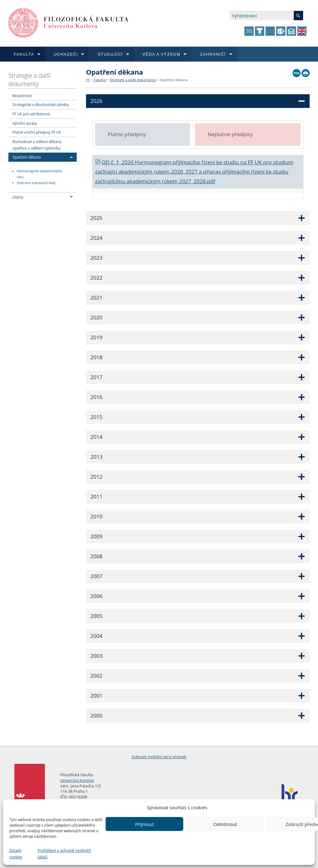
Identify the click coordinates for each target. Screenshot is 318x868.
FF (88, 80)
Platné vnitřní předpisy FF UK (37, 132)
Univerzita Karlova (77, 780)
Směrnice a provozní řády (36, 183)
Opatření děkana (27, 157)
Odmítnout (225, 824)
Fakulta (100, 80)
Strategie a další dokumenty (30, 80)
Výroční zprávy (25, 123)
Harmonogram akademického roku (39, 174)
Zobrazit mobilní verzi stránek (159, 757)
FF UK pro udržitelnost (31, 114)
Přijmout (144, 824)
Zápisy (18, 197)
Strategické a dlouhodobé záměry (41, 104)
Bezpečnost (22, 95)
